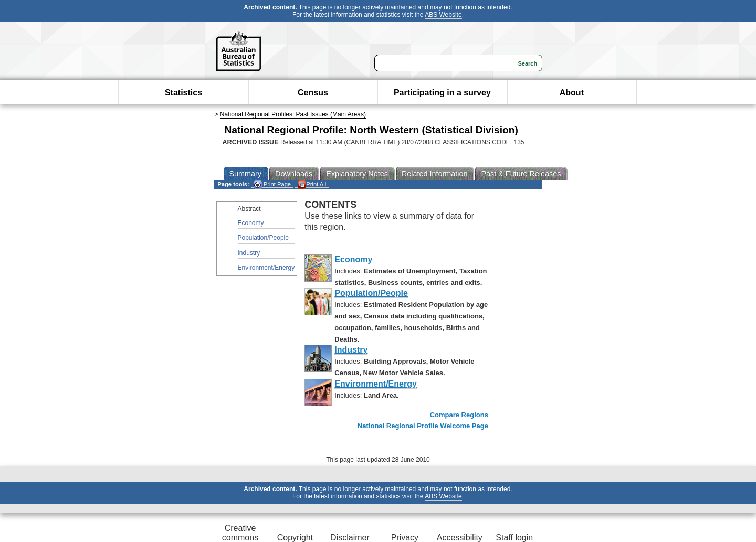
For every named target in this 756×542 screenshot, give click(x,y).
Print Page (272, 184)
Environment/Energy (266, 268)
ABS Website (443, 15)
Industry (249, 253)
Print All (312, 184)
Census (313, 93)
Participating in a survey (442, 93)
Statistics (183, 93)
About (572, 93)
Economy (251, 223)
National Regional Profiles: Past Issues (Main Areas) (293, 114)
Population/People (263, 238)
